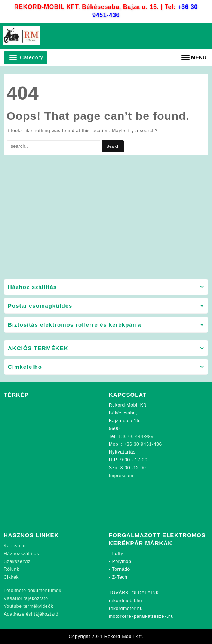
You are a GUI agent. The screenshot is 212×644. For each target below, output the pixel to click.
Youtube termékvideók (28, 606)
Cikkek (11, 577)
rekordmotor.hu (126, 609)
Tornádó (121, 569)
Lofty (118, 554)
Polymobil (123, 561)
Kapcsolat (15, 546)
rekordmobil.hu (125, 601)
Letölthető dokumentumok (33, 591)
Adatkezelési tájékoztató (31, 614)
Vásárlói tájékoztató (26, 598)
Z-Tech (120, 577)
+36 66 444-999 (136, 436)
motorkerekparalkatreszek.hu (141, 616)
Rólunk (12, 569)
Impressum (121, 476)
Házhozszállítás (21, 554)
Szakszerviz (17, 561)
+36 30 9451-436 (143, 444)
